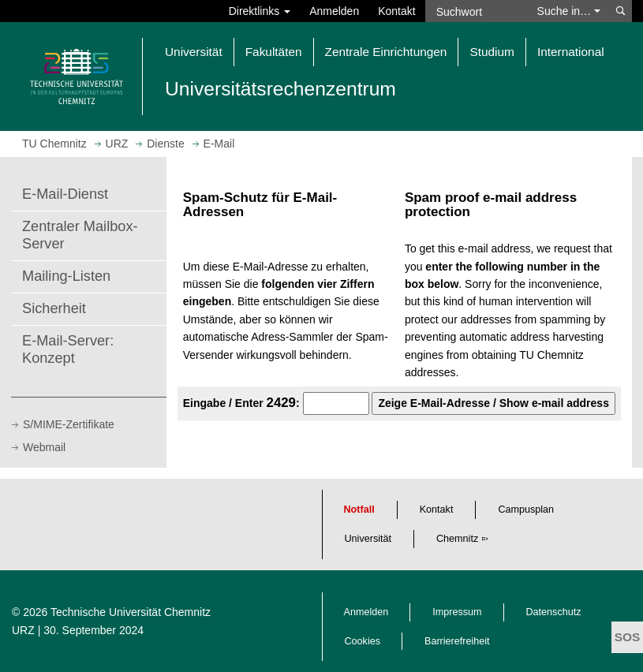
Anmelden (334, 11)
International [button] (571, 52)
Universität (368, 539)
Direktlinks (260, 11)
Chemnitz (457, 539)
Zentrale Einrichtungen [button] (386, 52)
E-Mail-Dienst (65, 194)
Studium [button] (492, 52)
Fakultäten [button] (274, 52)
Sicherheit (54, 308)
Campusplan (526, 510)
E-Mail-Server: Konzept (68, 349)
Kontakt (396, 11)
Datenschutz (554, 612)
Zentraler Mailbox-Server (80, 235)
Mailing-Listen (66, 276)
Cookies (363, 641)
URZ (23, 630)
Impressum (457, 612)
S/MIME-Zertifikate (69, 424)
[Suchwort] (477, 11)
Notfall (359, 510)
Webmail (44, 447)
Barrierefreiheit (457, 641)
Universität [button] (194, 52)
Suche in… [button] (569, 11)
